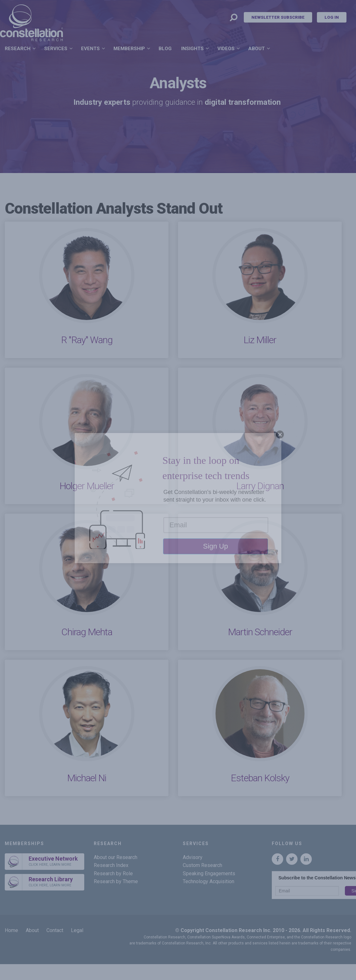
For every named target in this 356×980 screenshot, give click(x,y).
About (257, 49)
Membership (129, 49)
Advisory (193, 857)
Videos (226, 49)
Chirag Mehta (87, 632)
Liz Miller (260, 340)
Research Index (111, 865)
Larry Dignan (260, 486)
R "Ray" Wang (87, 340)
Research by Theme (116, 881)
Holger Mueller (87, 486)
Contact (55, 930)
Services (56, 49)
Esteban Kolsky (260, 778)
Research (18, 49)
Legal (77, 930)
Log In (332, 17)
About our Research (116, 857)
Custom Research (202, 865)
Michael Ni (87, 778)
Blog (165, 49)
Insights (192, 49)
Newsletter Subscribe (278, 17)
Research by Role (113, 873)
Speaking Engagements (209, 873)
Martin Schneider (260, 632)
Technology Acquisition (209, 881)
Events (90, 49)
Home (11, 930)
